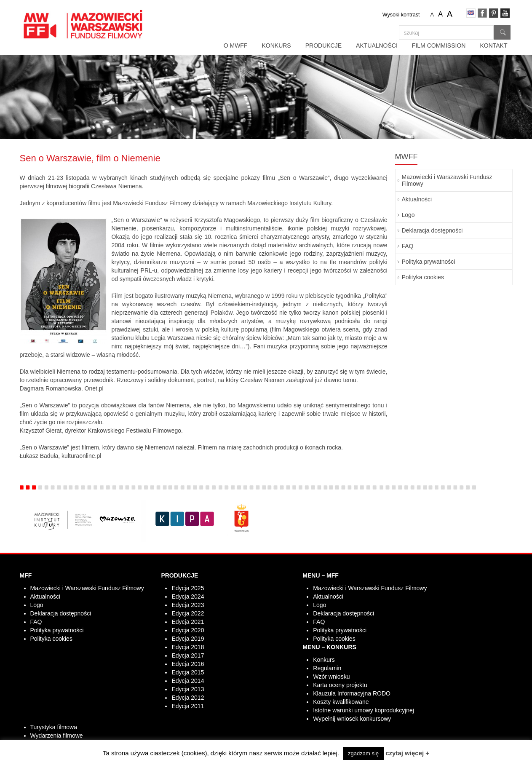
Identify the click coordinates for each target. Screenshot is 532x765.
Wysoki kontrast (401, 15)
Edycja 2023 (188, 605)
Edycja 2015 (188, 672)
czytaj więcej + (407, 753)
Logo (408, 215)
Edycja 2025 (188, 588)
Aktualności (377, 45)
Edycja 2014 (188, 681)
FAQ (408, 246)
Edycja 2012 (188, 698)
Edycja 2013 (188, 689)
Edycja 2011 (188, 706)
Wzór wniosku (331, 677)
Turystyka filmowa (54, 727)
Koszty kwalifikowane (341, 702)
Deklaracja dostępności (432, 230)
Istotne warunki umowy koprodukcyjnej (364, 710)
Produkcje (323, 45)
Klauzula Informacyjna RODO (352, 693)
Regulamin (327, 668)
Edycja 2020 (188, 630)
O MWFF (236, 45)
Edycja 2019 (188, 639)
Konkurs (276, 45)
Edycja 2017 (188, 655)
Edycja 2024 (188, 596)
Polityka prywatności (429, 262)
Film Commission (439, 45)
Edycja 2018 (188, 647)
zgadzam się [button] (363, 753)
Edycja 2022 (188, 613)
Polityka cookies (423, 277)
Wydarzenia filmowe (57, 736)
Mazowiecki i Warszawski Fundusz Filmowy (447, 180)
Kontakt (493, 45)
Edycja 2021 (188, 622)
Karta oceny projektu (340, 685)
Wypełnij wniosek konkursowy (352, 719)
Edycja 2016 (188, 664)
